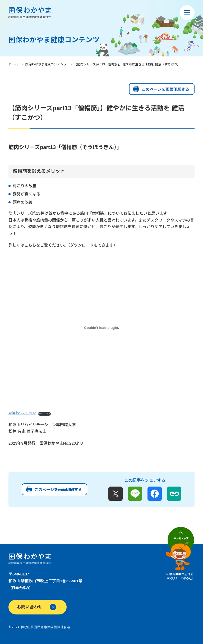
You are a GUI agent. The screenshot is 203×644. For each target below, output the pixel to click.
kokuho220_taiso (22, 413)
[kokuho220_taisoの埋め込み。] (101, 328)
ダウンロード (44, 414)
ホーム (13, 64)
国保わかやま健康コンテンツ (46, 64)
